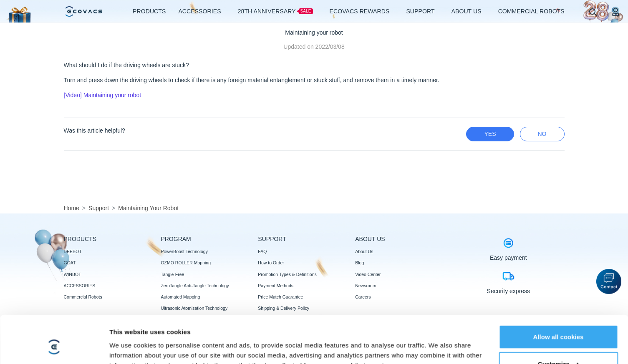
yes (490, 134)
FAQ (262, 251)
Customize (559, 308)
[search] (593, 12)
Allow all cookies (559, 280)
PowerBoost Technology (184, 251)
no (542, 134)
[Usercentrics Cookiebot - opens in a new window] (54, 332)
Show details (129, 332)
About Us (364, 251)
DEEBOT (73, 251)
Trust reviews (271, 353)
